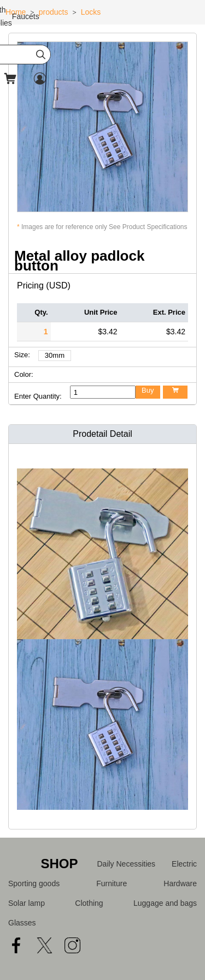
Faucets (26, 16)
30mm (55, 355)
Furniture (112, 883)
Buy (148, 390)
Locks (91, 12)
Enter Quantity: (38, 396)
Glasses (22, 923)
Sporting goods (34, 883)
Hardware (180, 883)
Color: (24, 374)
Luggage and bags (165, 903)
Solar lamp (27, 903)
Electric (184, 864)
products (54, 12)
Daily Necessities (127, 864)
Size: (22, 355)
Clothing (89, 903)
